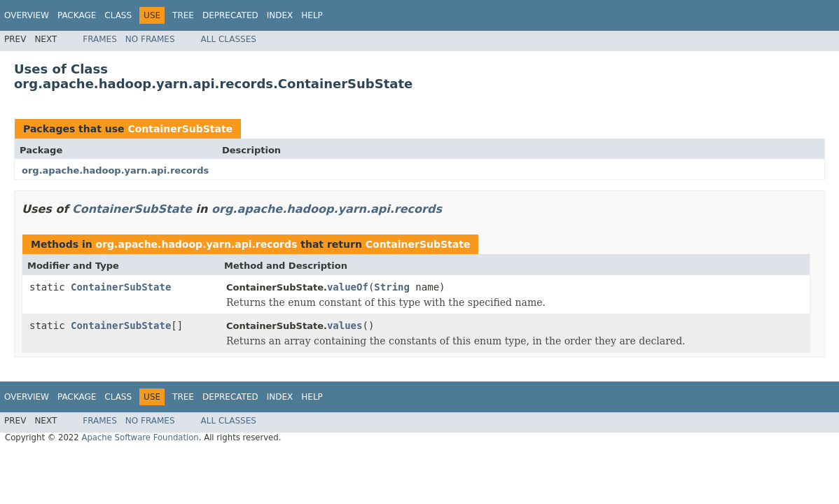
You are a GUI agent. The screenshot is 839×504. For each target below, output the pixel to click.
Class (118, 15)
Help (312, 15)
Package (77, 15)
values (345, 325)
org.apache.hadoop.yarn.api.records (115, 170)
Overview (27, 15)
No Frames (150, 39)
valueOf (348, 287)
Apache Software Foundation (140, 437)
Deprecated (230, 15)
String (392, 287)
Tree (183, 15)
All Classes (229, 39)
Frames (100, 39)
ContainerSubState (180, 129)
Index (280, 15)
